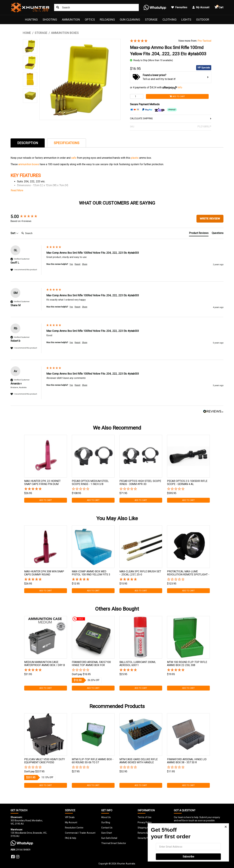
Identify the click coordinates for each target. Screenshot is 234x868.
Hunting (31, 20)
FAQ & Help (71, 838)
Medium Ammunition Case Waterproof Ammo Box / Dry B (45, 664)
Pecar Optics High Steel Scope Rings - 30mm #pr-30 (140, 483)
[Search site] (58, 7)
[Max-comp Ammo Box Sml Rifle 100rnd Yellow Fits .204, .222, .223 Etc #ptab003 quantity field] (137, 96)
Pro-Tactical (204, 41)
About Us (106, 817)
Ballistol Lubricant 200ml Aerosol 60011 (138, 664)
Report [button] (78, 264)
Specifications (67, 143)
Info (180, 87)
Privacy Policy (145, 822)
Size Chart (107, 833)
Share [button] (85, 264)
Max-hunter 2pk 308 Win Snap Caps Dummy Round (44, 573)
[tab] (28, 143)
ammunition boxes (29, 164)
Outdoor (203, 20)
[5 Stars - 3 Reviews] (141, 670)
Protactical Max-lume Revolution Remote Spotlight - (188, 573)
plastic (135, 158)
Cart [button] (219, 7)
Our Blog (106, 822)
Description (28, 143)
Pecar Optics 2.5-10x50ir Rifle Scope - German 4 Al (187, 483)
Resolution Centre (74, 828)
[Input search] (96, 7)
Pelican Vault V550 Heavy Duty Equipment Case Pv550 (45, 761)
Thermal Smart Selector (114, 843)
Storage (151, 20)
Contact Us (107, 828)
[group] (28, 217)
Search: (20, 230)
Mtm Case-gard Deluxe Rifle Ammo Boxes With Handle (139, 761)
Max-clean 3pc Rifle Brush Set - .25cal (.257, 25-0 (140, 573)
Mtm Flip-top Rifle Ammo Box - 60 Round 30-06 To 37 (93, 761)
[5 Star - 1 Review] (46, 489)
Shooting (50, 20)
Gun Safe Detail (109, 838)
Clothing (169, 20)
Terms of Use (145, 817)
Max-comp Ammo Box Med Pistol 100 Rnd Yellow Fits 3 (91, 573)
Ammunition (71, 20)
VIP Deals (70, 817)
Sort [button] (15, 233)
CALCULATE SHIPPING (171, 118)
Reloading (107, 20)
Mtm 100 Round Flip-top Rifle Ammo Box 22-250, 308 (187, 664)
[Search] (33, 233)
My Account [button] (201, 7)
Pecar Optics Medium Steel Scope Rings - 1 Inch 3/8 (90, 483)
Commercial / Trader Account (80, 833)
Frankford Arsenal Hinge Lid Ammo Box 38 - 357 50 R (187, 761)
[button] (93, 489)
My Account (71, 822)
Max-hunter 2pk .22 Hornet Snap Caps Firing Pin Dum (42, 483)
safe (74, 158)
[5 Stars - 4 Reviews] (152, 41)
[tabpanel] (46, 469)
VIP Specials (204, 68)
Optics (90, 20)
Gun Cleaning (130, 20)
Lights (186, 20)
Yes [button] (71, 264)
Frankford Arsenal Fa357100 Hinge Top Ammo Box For (91, 664)
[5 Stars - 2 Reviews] (46, 670)
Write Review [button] (210, 219)
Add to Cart (177, 96)
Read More (17, 190)
